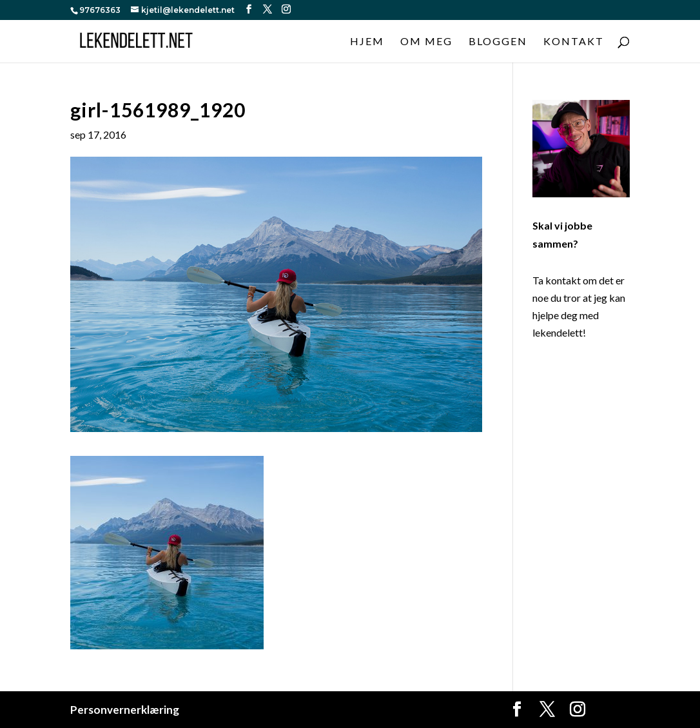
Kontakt (574, 42)
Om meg (426, 42)
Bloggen (498, 42)
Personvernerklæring (125, 710)
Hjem (367, 42)
